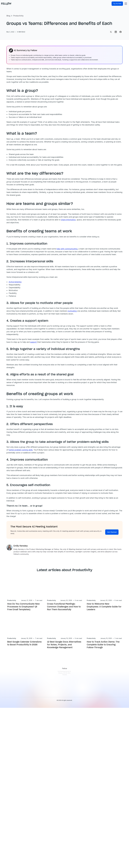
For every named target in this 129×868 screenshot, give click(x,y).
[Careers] (115, 797)
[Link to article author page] (49, 655)
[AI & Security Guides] (92, 788)
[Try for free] (120, 4)
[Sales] (66, 792)
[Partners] (115, 792)
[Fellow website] (9, 4)
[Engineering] (66, 788)
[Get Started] (112, 636)
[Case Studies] (92, 783)
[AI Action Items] (44, 819)
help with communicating (104, 309)
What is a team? (17, 121)
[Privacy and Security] (44, 829)
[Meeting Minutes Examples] (92, 823)
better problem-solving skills (95, 542)
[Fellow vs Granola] (92, 841)
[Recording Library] (44, 814)
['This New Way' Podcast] (92, 797)
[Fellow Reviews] (115, 801)
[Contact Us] (115, 806)
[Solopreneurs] (66, 783)
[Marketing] (66, 797)
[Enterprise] (66, 779)
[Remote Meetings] (66, 828)
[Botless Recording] (44, 843)
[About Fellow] (115, 774)
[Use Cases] (66, 774)
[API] (44, 834)
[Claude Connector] (66, 837)
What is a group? (17, 118)
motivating (71, 383)
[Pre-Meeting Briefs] (44, 799)
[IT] (66, 810)
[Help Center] (92, 774)
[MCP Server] (44, 839)
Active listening (52, 351)
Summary (14, 115)
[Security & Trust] (115, 779)
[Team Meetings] (66, 823)
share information (105, 277)
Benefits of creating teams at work (23, 128)
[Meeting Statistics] (92, 819)
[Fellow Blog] (92, 779)
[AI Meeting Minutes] (44, 809)
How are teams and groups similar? (23, 126)
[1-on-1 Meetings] (66, 819)
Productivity (18, 21)
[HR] (66, 814)
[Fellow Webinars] (92, 792)
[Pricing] (44, 783)
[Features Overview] (44, 788)
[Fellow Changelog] (44, 848)
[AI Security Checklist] (92, 806)
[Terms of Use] (115, 788)
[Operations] (66, 806)
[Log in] (109, 4)
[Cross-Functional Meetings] (66, 832)
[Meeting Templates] (92, 801)
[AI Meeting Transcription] (44, 793)
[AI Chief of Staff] (44, 823)
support (112, 416)
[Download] (44, 779)
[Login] (44, 774)
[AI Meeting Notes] (44, 803)
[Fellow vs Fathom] (92, 837)
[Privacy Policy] (115, 783)
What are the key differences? (22, 123)
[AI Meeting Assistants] (92, 810)
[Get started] (23, 97)
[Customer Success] (66, 801)
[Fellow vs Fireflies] (92, 832)
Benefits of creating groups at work (23, 131)
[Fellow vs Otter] (92, 828)
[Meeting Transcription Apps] (92, 814)
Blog (8, 21)
